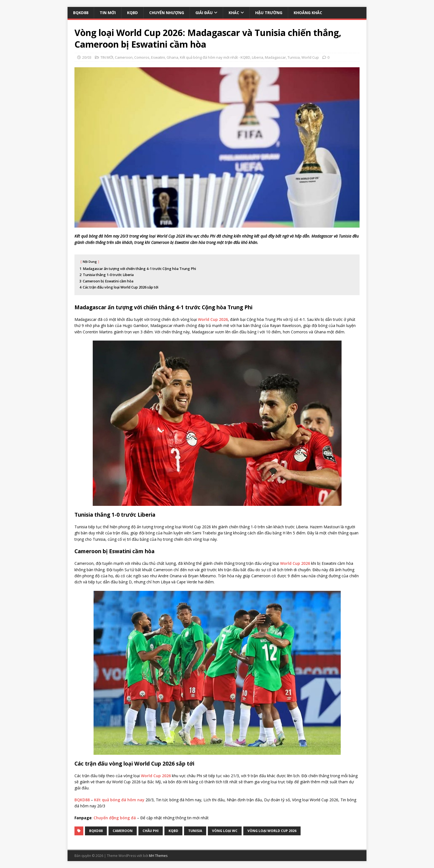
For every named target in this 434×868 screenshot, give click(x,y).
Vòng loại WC (225, 831)
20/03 (87, 57)
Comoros (142, 57)
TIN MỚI (108, 13)
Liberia (258, 57)
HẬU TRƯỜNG (269, 13)
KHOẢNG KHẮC (308, 13)
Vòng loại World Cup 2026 (272, 831)
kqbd (173, 831)
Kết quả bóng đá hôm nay (119, 800)
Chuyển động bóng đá (115, 818)
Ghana (172, 57)
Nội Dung (90, 262)
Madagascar (275, 57)
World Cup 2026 (213, 319)
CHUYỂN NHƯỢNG (167, 13)
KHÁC (234, 13)
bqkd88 (96, 831)
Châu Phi (151, 831)
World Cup (310, 57)
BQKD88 (81, 13)
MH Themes (158, 856)
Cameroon (124, 57)
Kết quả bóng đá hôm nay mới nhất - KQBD (215, 57)
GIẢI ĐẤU (204, 13)
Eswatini (158, 57)
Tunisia (294, 57)
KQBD (132, 13)
